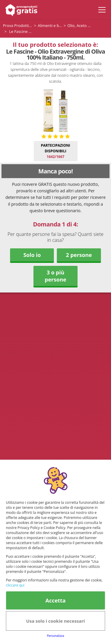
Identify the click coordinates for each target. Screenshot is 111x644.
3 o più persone (55, 276)
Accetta (55, 600)
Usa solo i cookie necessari (55, 621)
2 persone (79, 255)
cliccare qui (15, 585)
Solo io (32, 255)
